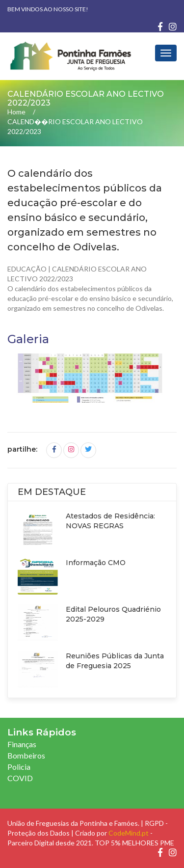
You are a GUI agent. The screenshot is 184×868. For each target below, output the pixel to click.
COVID (20, 778)
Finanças (22, 744)
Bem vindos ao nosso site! (48, 9)
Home (16, 112)
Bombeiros (26, 755)
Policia (19, 767)
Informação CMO (96, 563)
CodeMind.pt (129, 833)
